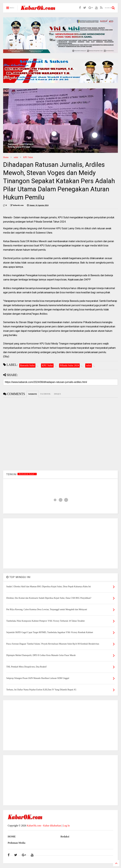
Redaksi (65, 837)
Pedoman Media (17, 843)
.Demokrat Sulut (27, 474)
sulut (16, 157)
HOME (12, 837)
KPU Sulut (28, 157)
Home (6, 157)
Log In (66, 826)
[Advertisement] (60, 543)
